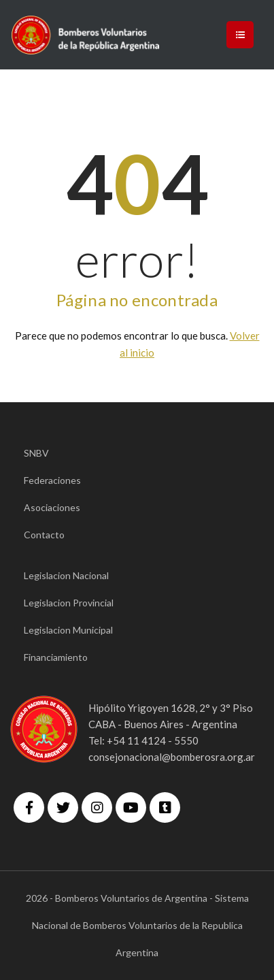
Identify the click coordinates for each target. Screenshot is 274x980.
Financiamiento (56, 657)
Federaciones (52, 480)
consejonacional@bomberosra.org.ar (172, 757)
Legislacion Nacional (66, 575)
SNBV (36, 453)
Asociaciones (52, 507)
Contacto (44, 535)
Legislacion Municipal (68, 630)
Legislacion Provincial (69, 603)
